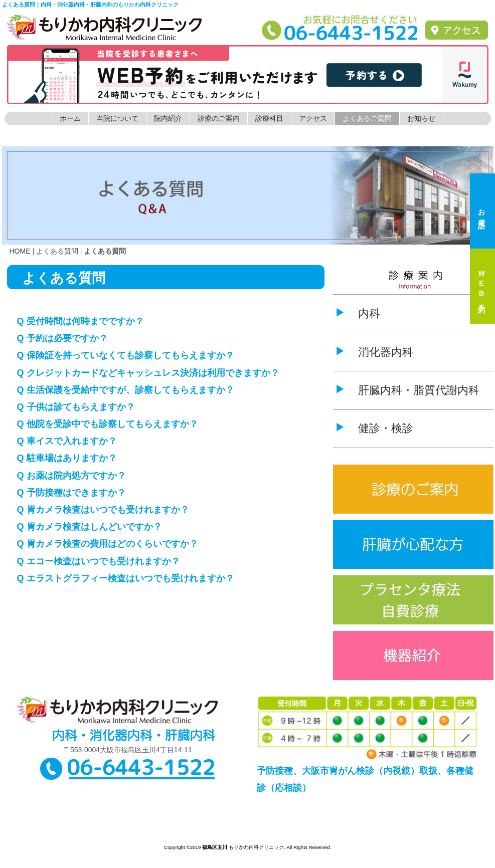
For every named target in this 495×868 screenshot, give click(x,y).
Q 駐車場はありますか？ (67, 458)
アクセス (313, 118)
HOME (20, 251)
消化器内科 (386, 352)
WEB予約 (481, 286)
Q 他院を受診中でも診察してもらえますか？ (108, 424)
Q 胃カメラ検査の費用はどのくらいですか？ (108, 544)
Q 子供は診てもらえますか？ (76, 407)
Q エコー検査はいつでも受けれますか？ (99, 561)
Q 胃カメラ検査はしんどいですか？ (90, 527)
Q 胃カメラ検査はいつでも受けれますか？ (103, 510)
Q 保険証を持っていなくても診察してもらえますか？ (126, 355)
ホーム (70, 118)
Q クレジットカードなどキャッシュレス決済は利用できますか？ (148, 373)
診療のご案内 (219, 118)
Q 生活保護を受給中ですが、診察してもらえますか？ (126, 390)
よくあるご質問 (367, 118)
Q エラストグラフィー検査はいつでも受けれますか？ (126, 578)
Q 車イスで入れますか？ (67, 441)
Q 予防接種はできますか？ (71, 493)
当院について (117, 118)
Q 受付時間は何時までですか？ (80, 321)
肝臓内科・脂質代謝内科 (419, 390)
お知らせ (421, 118)
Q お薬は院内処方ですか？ (71, 476)
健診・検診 (386, 428)
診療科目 (269, 118)
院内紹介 (168, 118)
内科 (369, 313)
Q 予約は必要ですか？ (62, 338)
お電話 (481, 211)
